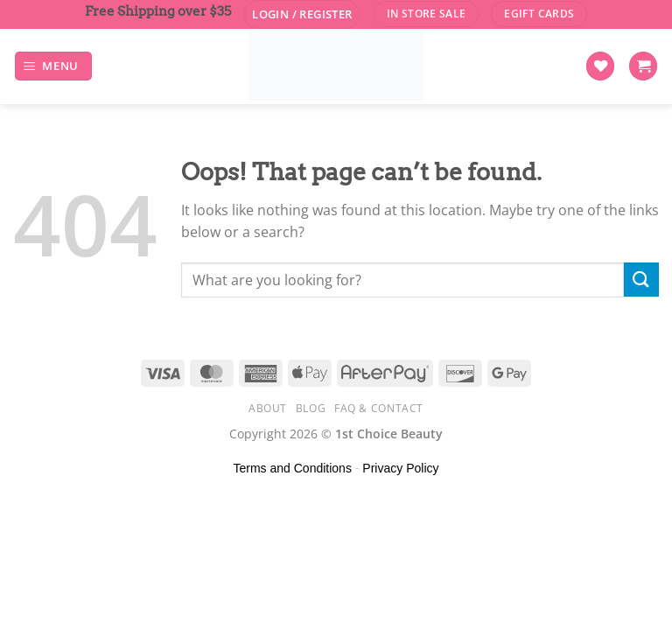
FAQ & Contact (379, 408)
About (268, 408)
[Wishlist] (600, 66)
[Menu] (54, 66)
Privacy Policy (400, 468)
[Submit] (641, 280)
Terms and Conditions (293, 468)
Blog (311, 408)
